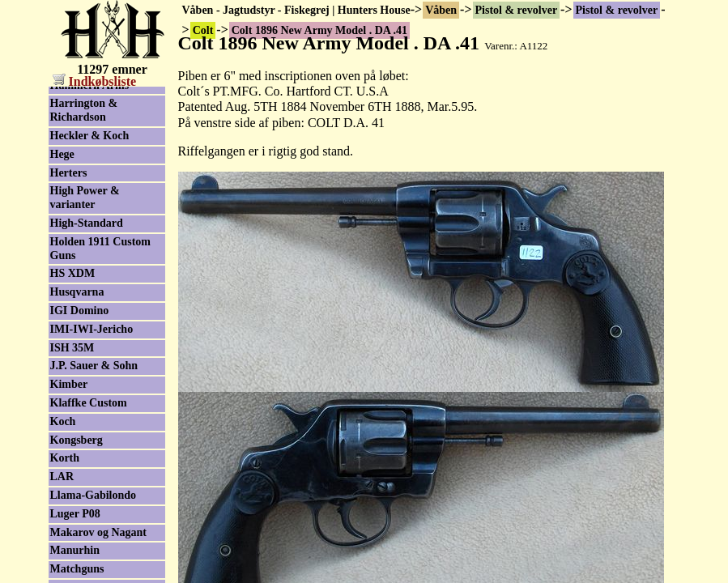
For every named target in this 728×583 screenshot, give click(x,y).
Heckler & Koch (90, 555)
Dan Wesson (80, 233)
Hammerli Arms (90, 505)
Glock (65, 417)
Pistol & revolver (517, 10)
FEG (62, 343)
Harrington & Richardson (84, 530)
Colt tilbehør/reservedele (98, 138)
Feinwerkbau (82, 362)
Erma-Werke (82, 288)
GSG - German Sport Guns (102, 461)
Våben (441, 10)
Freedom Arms (87, 399)
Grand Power (83, 435)
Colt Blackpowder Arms (94, 189)
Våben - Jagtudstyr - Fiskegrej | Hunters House (296, 10)
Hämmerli (75, 486)
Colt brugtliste (85, 113)
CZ (58, 214)
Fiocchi (68, 380)
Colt (61, 94)
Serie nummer (85, 163)
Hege (62, 574)
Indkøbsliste (95, 81)
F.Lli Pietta (77, 306)
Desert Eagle (81, 251)
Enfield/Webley (87, 269)
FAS (60, 325)
